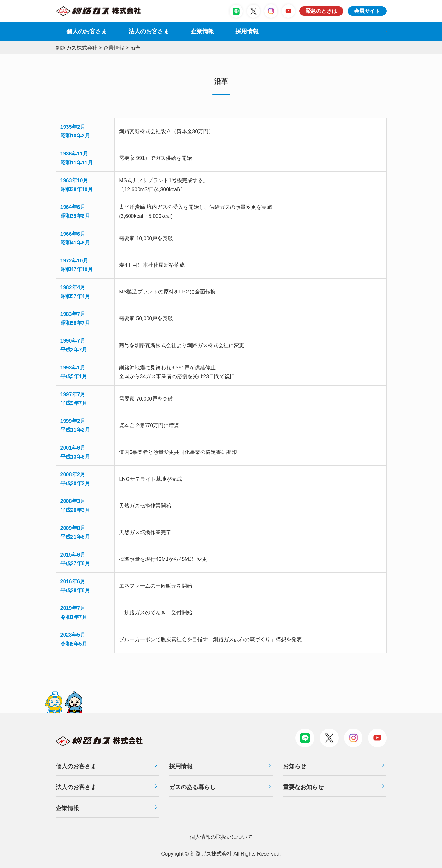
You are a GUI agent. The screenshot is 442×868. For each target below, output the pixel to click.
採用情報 (181, 766)
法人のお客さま (76, 787)
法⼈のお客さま (149, 31)
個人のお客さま (87, 31)
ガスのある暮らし (192, 787)
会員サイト (367, 11)
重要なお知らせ (303, 787)
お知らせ (295, 766)
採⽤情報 (247, 31)
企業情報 (202, 31)
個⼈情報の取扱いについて (221, 837)
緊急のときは (321, 11)
